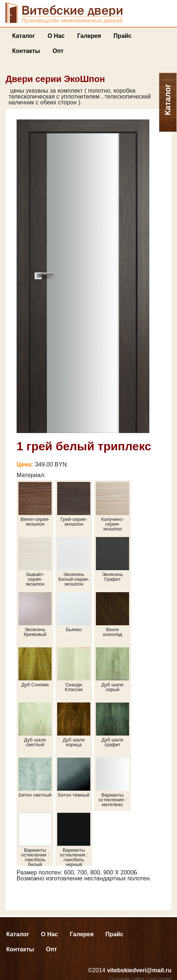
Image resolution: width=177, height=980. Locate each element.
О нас (56, 36)
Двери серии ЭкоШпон (55, 79)
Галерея (89, 36)
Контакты (26, 51)
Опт (58, 51)
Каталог (24, 36)
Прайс (123, 36)
